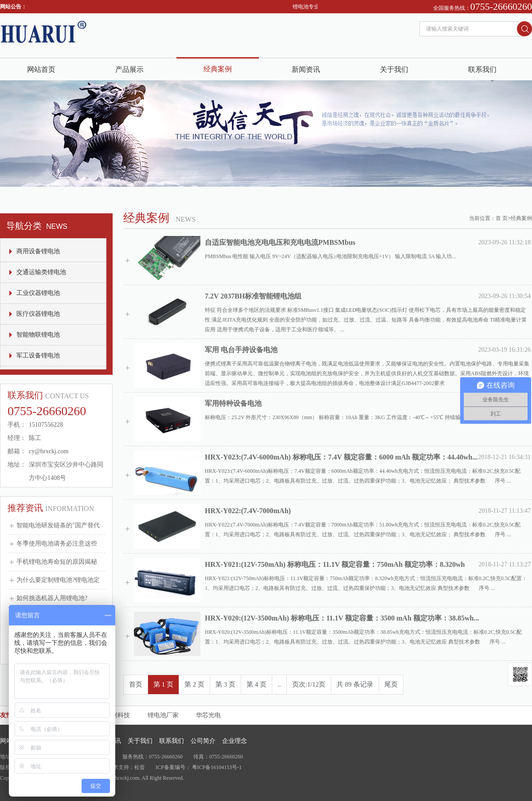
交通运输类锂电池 (41, 272)
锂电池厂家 (163, 715)
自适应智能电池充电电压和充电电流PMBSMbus (280, 242)
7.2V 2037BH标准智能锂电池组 (253, 296)
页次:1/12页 (309, 684)
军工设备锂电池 (38, 355)
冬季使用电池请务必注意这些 (57, 544)
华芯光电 (208, 715)
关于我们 (394, 69)
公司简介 (203, 741)
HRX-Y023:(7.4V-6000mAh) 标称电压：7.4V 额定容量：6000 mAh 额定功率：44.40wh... (341, 457)
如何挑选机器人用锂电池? (52, 598)
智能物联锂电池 (38, 335)
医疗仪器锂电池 (38, 314)
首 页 (502, 218)
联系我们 (482, 69)
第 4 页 (256, 684)
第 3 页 (225, 684)
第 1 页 (163, 684)
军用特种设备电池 (233, 403)
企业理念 (235, 741)
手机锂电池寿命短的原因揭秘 (57, 562)
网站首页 (41, 69)
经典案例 (218, 69)
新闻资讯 (306, 69)
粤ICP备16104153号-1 (217, 767)
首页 (136, 684)
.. (279, 684)
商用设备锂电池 (38, 251)
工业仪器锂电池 (38, 293)
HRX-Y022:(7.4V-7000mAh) (248, 511)
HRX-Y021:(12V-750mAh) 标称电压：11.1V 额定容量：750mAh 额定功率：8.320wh (335, 564)
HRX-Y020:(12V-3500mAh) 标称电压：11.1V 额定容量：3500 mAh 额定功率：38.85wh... (342, 618)
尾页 (391, 684)
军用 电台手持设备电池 (241, 350)
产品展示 (129, 69)
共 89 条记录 (355, 684)
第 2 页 (194, 684)
